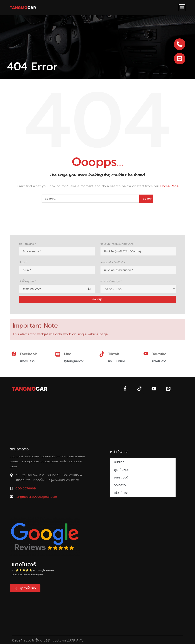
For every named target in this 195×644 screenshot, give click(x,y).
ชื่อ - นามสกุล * (28, 244)
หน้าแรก (119, 462)
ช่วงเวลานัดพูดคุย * (111, 281)
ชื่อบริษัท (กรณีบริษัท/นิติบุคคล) (117, 244)
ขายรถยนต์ (121, 478)
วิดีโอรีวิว (120, 485)
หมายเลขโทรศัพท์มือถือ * (114, 263)
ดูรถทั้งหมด (122, 470)
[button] (182, 8)
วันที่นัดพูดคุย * (28, 281)
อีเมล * (23, 263)
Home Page (169, 186)
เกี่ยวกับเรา (121, 493)
